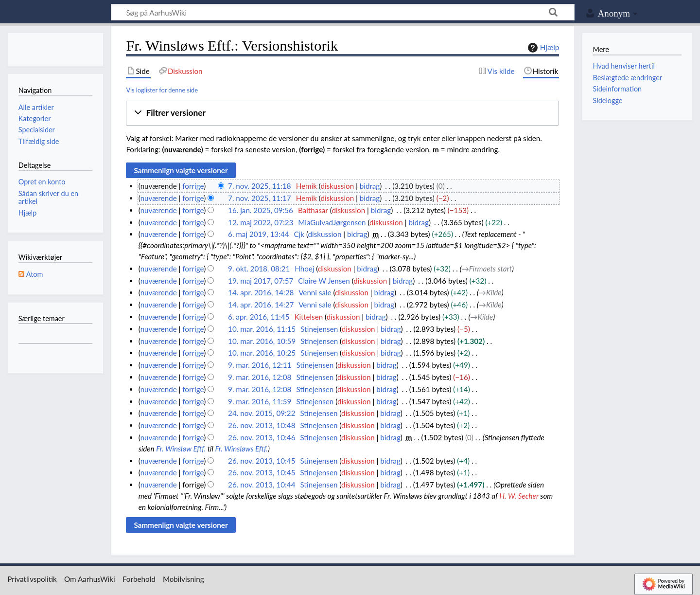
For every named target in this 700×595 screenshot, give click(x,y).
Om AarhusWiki (90, 579)
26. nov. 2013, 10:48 (262, 425)
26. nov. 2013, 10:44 (262, 485)
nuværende (159, 198)
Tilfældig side (39, 141)
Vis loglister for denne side (162, 90)
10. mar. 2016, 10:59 (262, 341)
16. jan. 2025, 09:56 (261, 210)
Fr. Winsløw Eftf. (181, 449)
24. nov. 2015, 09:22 (262, 413)
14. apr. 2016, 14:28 (261, 292)
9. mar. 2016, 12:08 (260, 377)
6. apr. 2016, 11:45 (259, 317)
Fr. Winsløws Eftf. (241, 449)
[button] (342, 113)
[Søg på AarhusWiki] (343, 12)
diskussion (337, 186)
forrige (193, 186)
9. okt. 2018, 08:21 (259, 269)
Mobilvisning (184, 579)
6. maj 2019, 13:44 (258, 234)
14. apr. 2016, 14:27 (261, 305)
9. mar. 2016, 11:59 (260, 401)
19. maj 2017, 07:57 (261, 281)
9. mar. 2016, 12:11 (260, 365)
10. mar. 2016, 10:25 (262, 353)
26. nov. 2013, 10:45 (262, 461)
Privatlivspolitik (32, 579)
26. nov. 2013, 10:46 (262, 437)
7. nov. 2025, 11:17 (260, 198)
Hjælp (542, 48)
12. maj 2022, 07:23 (261, 222)
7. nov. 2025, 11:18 (260, 186)
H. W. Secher (519, 496)
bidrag (370, 186)
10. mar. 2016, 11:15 (262, 329)
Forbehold (139, 579)
